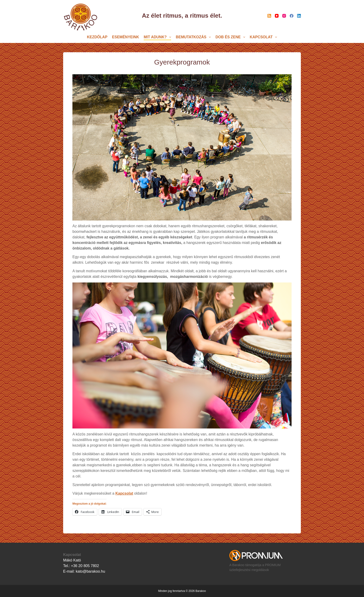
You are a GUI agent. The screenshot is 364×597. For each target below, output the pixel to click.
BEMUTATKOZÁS (194, 37)
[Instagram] (284, 16)
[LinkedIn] (299, 16)
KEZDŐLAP (97, 37)
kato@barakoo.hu (90, 571)
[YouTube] (277, 16)
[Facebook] (292, 16)
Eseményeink (126, 37)
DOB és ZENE (231, 37)
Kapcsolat (264, 37)
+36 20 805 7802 (85, 566)
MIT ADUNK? (158, 37)
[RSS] (269, 16)
